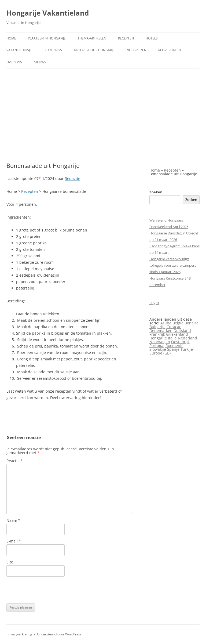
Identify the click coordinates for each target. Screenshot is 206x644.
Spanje (173, 349)
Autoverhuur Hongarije (95, 50)
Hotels (152, 38)
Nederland (187, 338)
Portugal (157, 345)
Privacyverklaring (19, 634)
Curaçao (174, 327)
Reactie (15, 461)
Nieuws (40, 62)
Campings (54, 50)
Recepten (126, 38)
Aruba (166, 323)
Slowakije (158, 349)
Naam (13, 520)
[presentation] (47, 590)
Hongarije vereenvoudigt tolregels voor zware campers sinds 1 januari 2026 (173, 265)
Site (10, 562)
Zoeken (156, 192)
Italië (172, 338)
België (178, 323)
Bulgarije (157, 327)
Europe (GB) (160, 353)
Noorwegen (160, 342)
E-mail (14, 541)
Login (154, 303)
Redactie (72, 178)
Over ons (14, 62)
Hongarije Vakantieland (48, 13)
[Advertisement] (103, 109)
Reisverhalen (170, 50)
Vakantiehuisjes (20, 50)
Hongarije (158, 338)
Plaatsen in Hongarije (47, 38)
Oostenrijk (180, 342)
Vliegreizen (137, 50)
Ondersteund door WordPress (59, 634)
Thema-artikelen (92, 38)
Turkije (187, 349)
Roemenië (174, 345)
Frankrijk (157, 334)
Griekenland (177, 334)
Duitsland (182, 330)
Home (11, 38)
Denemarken (161, 330)
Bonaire (192, 323)
